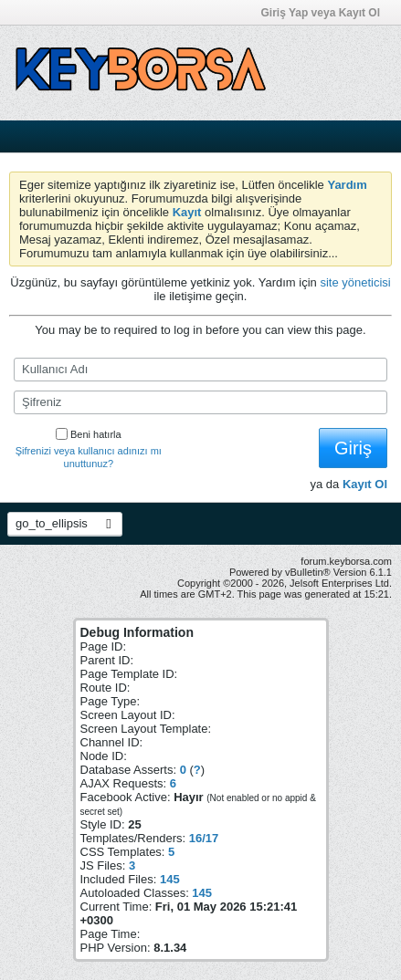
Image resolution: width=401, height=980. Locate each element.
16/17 (204, 838)
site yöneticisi (355, 282)
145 (170, 879)
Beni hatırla (89, 434)
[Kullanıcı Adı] (200, 370)
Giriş (353, 448)
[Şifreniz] (200, 402)
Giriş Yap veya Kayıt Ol (326, 13)
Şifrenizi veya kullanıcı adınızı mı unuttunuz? (89, 457)
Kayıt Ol (365, 484)
